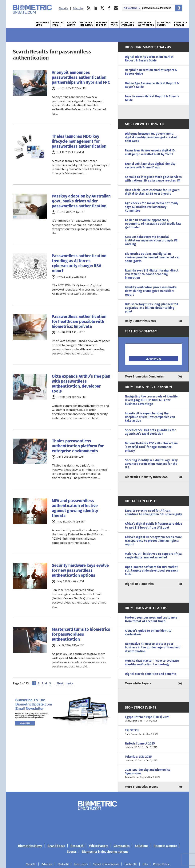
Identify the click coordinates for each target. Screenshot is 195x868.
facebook (109, 8)
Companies (122, 846)
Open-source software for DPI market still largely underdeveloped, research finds (152, 571)
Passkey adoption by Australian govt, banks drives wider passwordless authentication (81, 201)
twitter (102, 8)
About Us (63, 8)
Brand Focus (114, 24)
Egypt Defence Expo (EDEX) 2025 (153, 719)
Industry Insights (101, 24)
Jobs (145, 864)
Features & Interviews (86, 24)
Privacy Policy (161, 864)
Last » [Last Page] (70, 683)
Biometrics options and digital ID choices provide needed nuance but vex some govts (152, 257)
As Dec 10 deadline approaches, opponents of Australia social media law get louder (153, 224)
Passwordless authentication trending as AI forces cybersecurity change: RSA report (79, 263)
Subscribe (78, 8)
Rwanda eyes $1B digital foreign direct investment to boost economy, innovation (152, 274)
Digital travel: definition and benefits (151, 674)
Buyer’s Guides (72, 24)
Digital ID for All (58, 24)
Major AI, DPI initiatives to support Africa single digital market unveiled (153, 556)
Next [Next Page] (60, 683)
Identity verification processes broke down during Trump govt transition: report (151, 291)
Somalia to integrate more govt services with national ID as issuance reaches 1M (153, 179)
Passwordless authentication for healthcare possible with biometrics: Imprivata (79, 322)
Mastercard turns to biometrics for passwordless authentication (81, 634)
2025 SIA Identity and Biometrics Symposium (153, 774)
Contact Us (131, 864)
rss (89, 8)
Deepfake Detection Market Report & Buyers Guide (151, 72)
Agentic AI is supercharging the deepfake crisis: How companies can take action (150, 417)
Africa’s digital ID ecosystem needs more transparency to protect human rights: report (153, 541)
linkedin (95, 8)
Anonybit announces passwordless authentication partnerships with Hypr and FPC (81, 77)
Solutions (142, 846)
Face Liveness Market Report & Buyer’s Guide (152, 98)
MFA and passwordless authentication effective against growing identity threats (75, 508)
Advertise (47, 864)
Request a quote (165, 846)
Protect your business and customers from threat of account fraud (151, 619)
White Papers (99, 846)
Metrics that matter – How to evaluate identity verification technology (152, 663)
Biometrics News (42, 24)
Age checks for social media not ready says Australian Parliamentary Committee (152, 207)
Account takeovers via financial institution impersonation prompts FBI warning (152, 240)
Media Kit (63, 864)
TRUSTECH (153, 732)
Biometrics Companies (128, 24)
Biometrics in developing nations (105, 852)
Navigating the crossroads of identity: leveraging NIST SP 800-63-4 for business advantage (152, 400)
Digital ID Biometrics (139, 584)
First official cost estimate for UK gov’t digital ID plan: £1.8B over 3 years (152, 192)
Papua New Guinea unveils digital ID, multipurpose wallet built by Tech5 (150, 152)
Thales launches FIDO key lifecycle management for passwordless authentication (79, 141)
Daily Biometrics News (140, 321)
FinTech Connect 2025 (153, 745)
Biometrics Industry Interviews (146, 477)
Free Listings (81, 864)
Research (77, 846)
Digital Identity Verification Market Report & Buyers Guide (149, 59)
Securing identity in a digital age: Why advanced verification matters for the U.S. (151, 464)
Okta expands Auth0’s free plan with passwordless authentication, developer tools (81, 384)
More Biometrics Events (141, 787)
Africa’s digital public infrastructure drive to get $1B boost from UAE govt (153, 526)
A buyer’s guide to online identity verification (148, 633)
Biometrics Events (164, 24)
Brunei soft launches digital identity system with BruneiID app (150, 166)
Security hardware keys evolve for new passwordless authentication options (80, 570)
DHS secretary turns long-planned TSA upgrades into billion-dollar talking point (152, 308)
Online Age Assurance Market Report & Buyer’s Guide (152, 85)
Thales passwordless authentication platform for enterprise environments (78, 446)
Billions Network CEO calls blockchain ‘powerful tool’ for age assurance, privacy (151, 447)
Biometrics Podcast (181, 24)
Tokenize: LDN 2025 (153, 759)
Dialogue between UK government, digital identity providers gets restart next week (151, 137)
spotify (116, 8)
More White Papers (138, 683)
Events (72, 852)
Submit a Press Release (106, 864)
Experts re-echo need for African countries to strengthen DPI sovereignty (153, 512)
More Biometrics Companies (144, 377)
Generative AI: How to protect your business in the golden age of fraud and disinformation (153, 647)
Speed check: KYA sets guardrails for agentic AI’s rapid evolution (150, 432)
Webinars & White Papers (146, 24)
